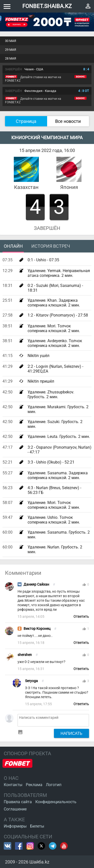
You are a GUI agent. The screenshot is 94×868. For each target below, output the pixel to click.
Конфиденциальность (56, 802)
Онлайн (13, 246)
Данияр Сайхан (36, 584)
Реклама (34, 785)
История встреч (51, 246)
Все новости (68, 121)
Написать (72, 733)
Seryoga (31, 681)
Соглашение (15, 809)
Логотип (54, 785)
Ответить (81, 617)
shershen (25, 655)
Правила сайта (18, 802)
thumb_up (84, 585)
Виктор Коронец (37, 629)
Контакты (13, 785)
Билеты (37, 826)
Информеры (15, 826)
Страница (26, 121)
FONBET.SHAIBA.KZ (47, 6)
